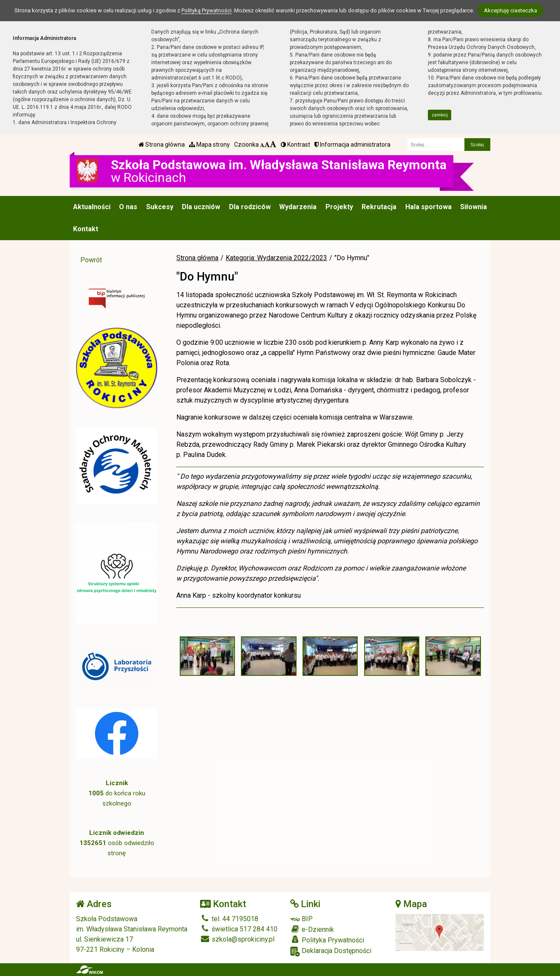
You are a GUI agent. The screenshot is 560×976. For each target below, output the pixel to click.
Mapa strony (209, 145)
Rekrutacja (379, 207)
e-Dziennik (312, 929)
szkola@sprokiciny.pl (237, 939)
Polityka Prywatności (327, 940)
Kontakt (86, 229)
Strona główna (162, 145)
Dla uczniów (201, 207)
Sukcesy (160, 207)
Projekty (339, 207)
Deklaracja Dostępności (331, 952)
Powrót (91, 260)
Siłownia (474, 207)
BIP (301, 919)
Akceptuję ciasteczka (511, 10)
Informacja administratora (352, 145)
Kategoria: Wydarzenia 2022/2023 (276, 258)
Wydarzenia (298, 207)
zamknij (440, 115)
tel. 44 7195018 (229, 919)
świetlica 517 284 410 (239, 929)
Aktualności (92, 207)
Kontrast (296, 145)
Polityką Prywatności (206, 10)
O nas (128, 207)
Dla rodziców (250, 207)
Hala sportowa (428, 207)
